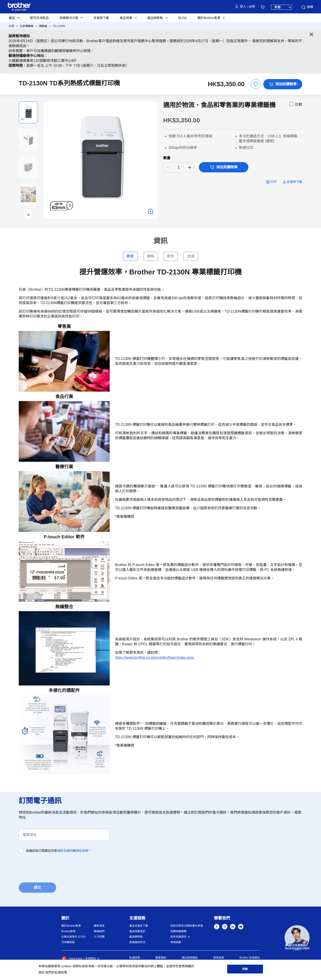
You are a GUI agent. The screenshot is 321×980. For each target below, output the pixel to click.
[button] (28, 214)
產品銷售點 (136, 937)
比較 (296, 104)
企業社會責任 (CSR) (73, 937)
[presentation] (53, 867)
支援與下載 (101, 18)
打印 (273, 182)
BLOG (182, 18)
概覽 (130, 256)
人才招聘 (99, 937)
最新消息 (99, 926)
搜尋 (307, 7)
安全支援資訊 (178, 937)
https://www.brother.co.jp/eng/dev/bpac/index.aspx (155, 657)
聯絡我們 (99, 931)
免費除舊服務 (178, 931)
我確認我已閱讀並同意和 (58, 851)
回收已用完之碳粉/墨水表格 (187, 926)
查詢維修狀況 (137, 942)
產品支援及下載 (139, 926)
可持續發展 (68, 942)
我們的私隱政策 (56, 972)
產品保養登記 (137, 931)
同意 (245, 969)
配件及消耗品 (39, 18)
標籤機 (43, 26)
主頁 (11, 26)
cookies (66, 966)
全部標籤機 (27, 26)
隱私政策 (82, 851)
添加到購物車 (283, 84)
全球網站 (91, 959)
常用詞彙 (176, 942)
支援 (191, 256)
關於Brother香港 (71, 926)
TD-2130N (59, 26)
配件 (171, 256)
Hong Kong (72, 959)
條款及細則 (65, 851)
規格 (150, 256)
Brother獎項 (68, 931)
